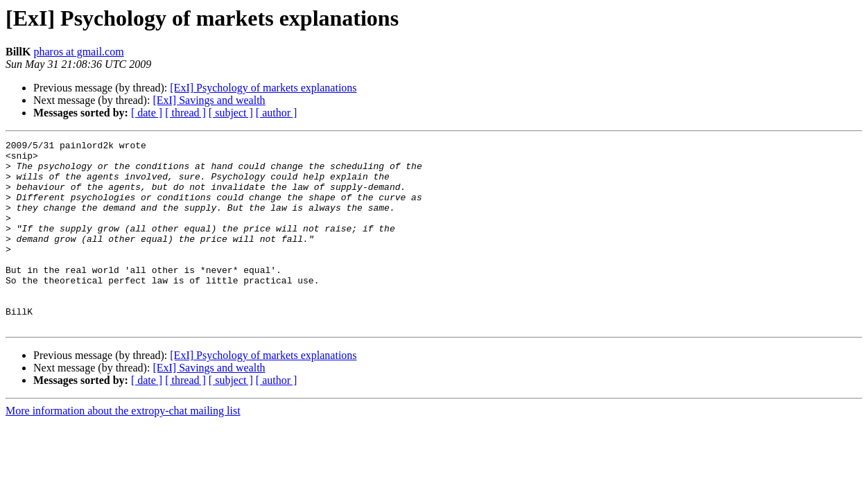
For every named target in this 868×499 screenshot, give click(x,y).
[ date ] (147, 113)
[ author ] (277, 113)
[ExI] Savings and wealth (209, 100)
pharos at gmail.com (78, 52)
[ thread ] (185, 113)
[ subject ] (231, 113)
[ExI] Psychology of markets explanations (263, 88)
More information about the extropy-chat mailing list (123, 448)
